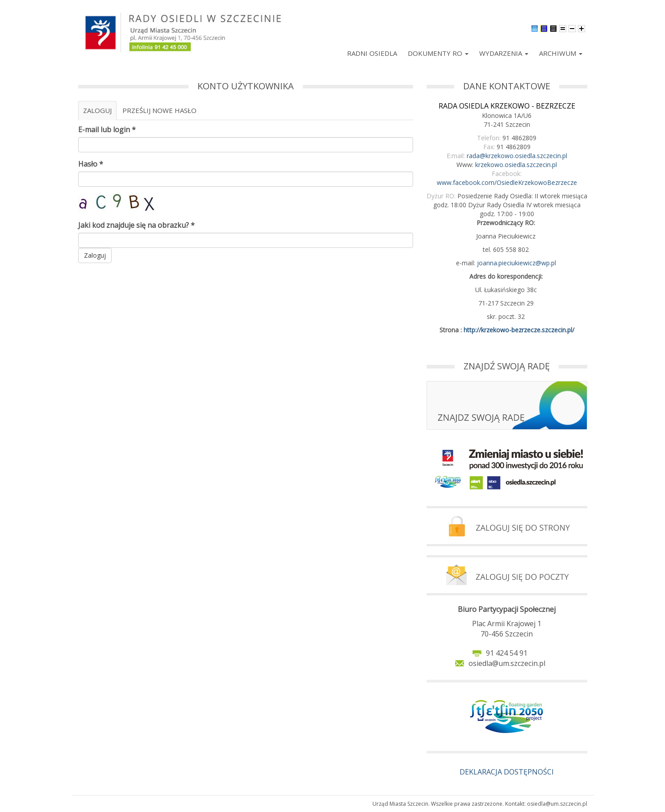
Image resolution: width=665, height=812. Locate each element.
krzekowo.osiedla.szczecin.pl (516, 165)
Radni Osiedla (372, 53)
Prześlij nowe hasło (159, 110)
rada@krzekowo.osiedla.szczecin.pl (517, 156)
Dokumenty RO (438, 53)
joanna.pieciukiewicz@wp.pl (517, 263)
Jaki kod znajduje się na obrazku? (136, 225)
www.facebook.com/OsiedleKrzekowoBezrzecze (507, 182)
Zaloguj (100, 113)
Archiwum (561, 53)
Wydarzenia (504, 53)
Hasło (91, 164)
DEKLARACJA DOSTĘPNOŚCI (507, 772)
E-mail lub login (107, 130)
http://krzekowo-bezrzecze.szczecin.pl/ (519, 330)
